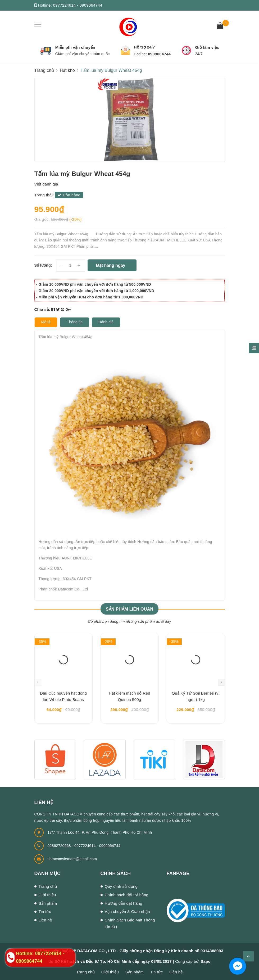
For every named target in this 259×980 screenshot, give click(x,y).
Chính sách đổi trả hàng (127, 895)
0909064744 (159, 54)
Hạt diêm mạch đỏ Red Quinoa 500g (129, 696)
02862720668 (60, 846)
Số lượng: (43, 265)
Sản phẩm (48, 903)
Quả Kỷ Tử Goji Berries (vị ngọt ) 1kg (196, 696)
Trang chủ (48, 886)
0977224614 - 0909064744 (78, 5)
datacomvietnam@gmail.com (72, 859)
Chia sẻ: (42, 309)
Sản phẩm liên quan (130, 609)
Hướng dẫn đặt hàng (124, 903)
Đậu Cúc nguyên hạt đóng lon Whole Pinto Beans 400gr (63, 697)
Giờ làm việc (207, 47)
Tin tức (45, 911)
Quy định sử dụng (121, 886)
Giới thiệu (47, 895)
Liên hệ (45, 920)
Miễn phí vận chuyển (75, 47)
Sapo (206, 961)
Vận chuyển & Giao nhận (127, 911)
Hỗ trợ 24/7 (144, 47)
